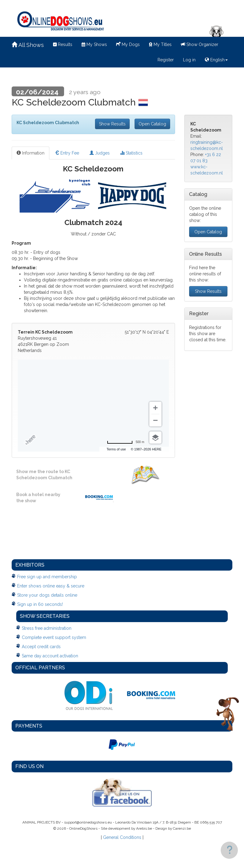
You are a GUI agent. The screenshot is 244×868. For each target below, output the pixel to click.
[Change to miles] (126, 442)
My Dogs (128, 44)
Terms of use (116, 449)
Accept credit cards (41, 647)
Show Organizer (200, 44)
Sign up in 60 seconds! (40, 604)
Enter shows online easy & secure (51, 586)
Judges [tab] (100, 153)
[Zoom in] (155, 408)
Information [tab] (30, 153)
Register (166, 60)
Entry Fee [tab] (67, 153)
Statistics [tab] (131, 153)
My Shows (94, 44)
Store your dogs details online (47, 595)
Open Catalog (152, 124)
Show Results (112, 124)
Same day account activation (50, 656)
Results (63, 44)
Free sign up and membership (47, 577)
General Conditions (122, 837)
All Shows (28, 45)
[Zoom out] (155, 420)
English (216, 60)
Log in (189, 60)
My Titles (160, 44)
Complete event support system (54, 637)
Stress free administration (47, 628)
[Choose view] (155, 438)
